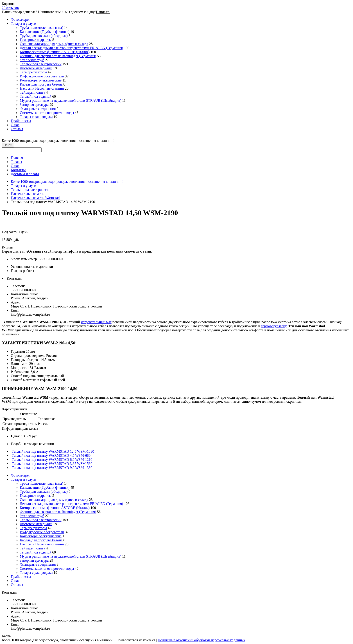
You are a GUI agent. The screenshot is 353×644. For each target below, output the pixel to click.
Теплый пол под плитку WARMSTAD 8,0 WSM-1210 (52, 460)
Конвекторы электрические (41, 80)
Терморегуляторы (33, 72)
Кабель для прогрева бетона (41, 84)
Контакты (18, 170)
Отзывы (17, 129)
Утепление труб (32, 60)
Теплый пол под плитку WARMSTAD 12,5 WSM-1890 (52, 451)
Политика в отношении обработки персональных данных (201, 640)
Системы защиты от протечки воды (47, 113)
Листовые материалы (36, 68)
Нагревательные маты (28, 194)
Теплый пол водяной (36, 96)
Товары (16, 162)
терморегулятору (274, 326)
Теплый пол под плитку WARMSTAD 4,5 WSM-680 (51, 455)
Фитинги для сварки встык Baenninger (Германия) (58, 56)
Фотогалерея (21, 19)
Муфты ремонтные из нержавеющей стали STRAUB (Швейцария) (71, 101)
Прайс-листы (21, 121)
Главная (17, 158)
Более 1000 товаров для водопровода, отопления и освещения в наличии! (67, 182)
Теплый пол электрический (41, 64)
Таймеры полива (32, 92)
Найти (8, 145)
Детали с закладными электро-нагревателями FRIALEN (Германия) (71, 48)
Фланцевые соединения (38, 109)
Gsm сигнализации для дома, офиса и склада (54, 44)
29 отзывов (10, 8)
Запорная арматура (34, 105)
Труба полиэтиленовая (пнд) (42, 28)
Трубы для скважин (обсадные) (44, 36)
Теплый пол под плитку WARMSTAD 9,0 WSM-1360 (52, 468)
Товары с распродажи (36, 117)
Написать (103, 12)
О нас (15, 125)
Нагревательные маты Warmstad (35, 198)
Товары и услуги (24, 24)
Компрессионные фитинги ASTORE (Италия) (55, 52)
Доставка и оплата (25, 174)
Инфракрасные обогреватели (42, 76)
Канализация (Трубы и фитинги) (45, 32)
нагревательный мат (96, 322)
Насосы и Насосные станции (42, 88)
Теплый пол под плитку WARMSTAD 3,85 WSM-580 (52, 464)
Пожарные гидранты (36, 40)
